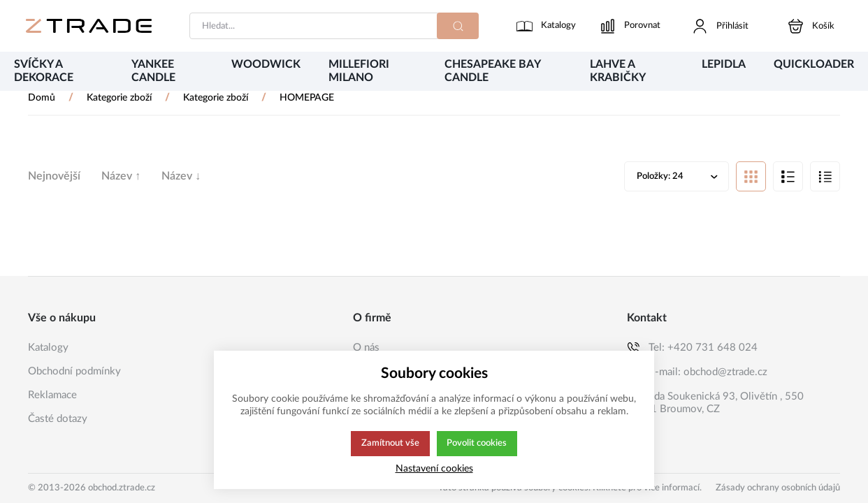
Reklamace (52, 395)
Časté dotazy (58, 419)
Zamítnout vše (389, 444)
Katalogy (48, 348)
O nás (366, 348)
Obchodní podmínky (74, 371)
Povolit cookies (477, 444)
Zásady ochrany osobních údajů (778, 488)
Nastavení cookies (434, 468)
